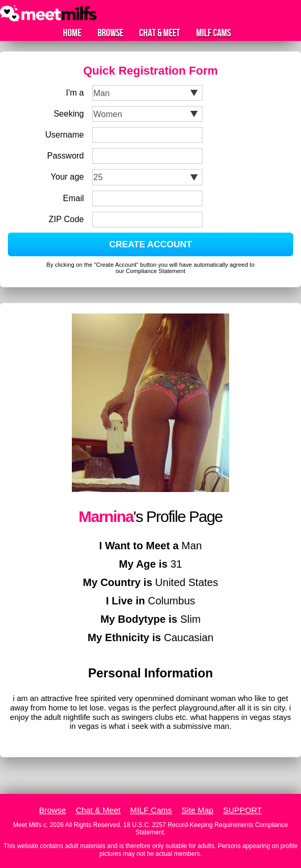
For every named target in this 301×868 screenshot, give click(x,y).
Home (72, 33)
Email (73, 198)
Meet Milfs (27, 825)
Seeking (69, 114)
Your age (67, 177)
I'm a (75, 93)
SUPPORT (243, 810)
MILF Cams (213, 33)
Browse (110, 33)
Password (66, 156)
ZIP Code (66, 219)
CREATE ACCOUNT (150, 244)
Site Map (197, 810)
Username (64, 135)
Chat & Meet (159, 33)
